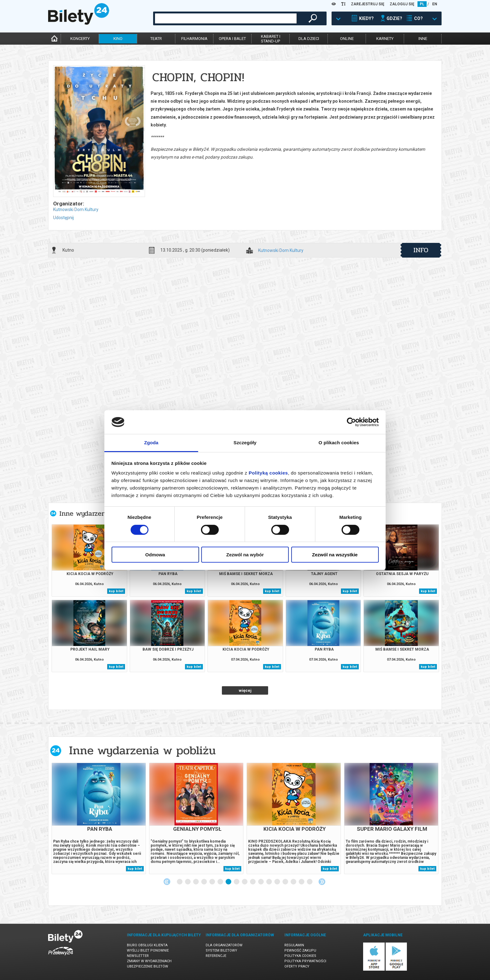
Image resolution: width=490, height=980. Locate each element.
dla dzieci (309, 39)
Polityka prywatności (305, 961)
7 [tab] (229, 882)
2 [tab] (188, 882)
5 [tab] (212, 882)
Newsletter (138, 956)
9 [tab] (245, 882)
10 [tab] (253, 882)
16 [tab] (302, 882)
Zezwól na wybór (245, 555)
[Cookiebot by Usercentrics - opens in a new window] (351, 422)
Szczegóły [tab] (245, 443)
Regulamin (294, 945)
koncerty (80, 39)
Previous (167, 882)
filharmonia (194, 39)
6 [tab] (221, 882)
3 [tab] (196, 882)
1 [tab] (180, 882)
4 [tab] (204, 882)
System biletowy (221, 950)
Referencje (216, 956)
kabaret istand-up (271, 39)
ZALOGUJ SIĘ (402, 4)
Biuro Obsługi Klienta (147, 945)
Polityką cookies (268, 473)
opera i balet (232, 39)
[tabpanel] (99, 818)
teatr (156, 39)
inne (423, 39)
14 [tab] (286, 882)
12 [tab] (269, 882)
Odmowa (155, 555)
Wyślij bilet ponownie (148, 950)
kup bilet (116, 591)
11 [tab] (261, 882)
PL (422, 4)
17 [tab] (310, 882)
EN (435, 4)
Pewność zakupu (300, 950)
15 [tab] (294, 882)
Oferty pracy (297, 966)
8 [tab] (237, 882)
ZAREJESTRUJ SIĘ (368, 4)
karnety (385, 39)
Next (322, 882)
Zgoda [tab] (151, 443)
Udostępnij (63, 218)
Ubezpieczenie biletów (147, 966)
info (421, 250)
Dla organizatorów (224, 945)
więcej (245, 690)
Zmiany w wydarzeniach (149, 961)
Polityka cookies (300, 956)
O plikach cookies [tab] (339, 443)
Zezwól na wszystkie (335, 555)
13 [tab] (277, 882)
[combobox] (226, 18)
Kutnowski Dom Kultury (76, 209)
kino (118, 39)
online (347, 39)
